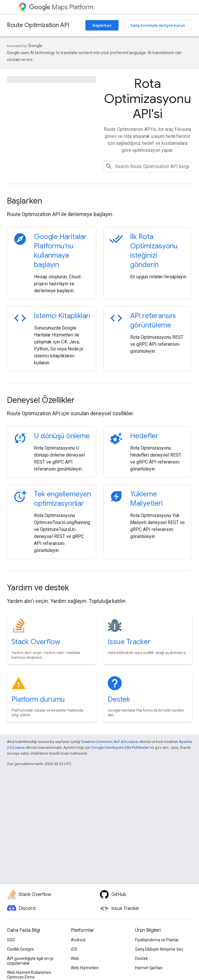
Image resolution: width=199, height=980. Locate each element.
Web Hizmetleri (85, 968)
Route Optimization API (38, 25)
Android (78, 940)
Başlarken (102, 25)
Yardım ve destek (38, 588)
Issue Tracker (129, 642)
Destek (119, 699)
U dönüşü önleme (62, 436)
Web (75, 958)
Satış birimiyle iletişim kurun (158, 25)
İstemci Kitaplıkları (62, 316)
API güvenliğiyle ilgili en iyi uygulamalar (30, 961)
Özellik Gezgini (20, 949)
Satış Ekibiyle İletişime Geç (159, 949)
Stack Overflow (36, 642)
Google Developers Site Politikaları (120, 748)
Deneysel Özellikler (41, 400)
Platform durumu (38, 699)
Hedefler (144, 436)
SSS (11, 940)
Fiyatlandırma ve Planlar (157, 940)
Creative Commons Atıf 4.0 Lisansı (110, 742)
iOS (74, 949)
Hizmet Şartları (149, 968)
